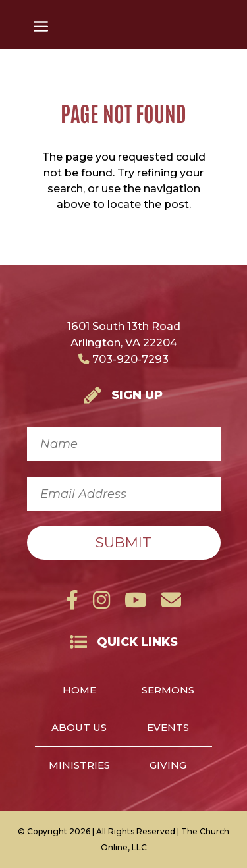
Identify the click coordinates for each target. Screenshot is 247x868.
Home (79, 691)
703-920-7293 (123, 359)
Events (168, 728)
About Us (79, 728)
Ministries (79, 766)
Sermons (168, 691)
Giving (168, 766)
